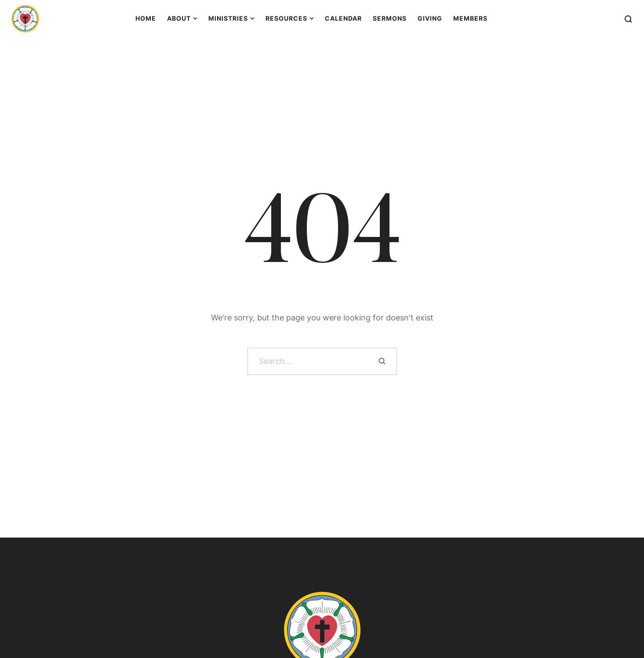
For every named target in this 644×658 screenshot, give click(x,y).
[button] (620, 619)
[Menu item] (146, 18)
